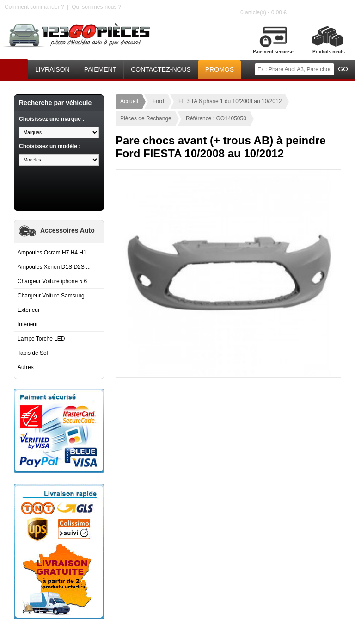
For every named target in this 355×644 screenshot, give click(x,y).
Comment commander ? (34, 7)
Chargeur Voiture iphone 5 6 (52, 281)
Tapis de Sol (33, 353)
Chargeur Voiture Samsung (51, 296)
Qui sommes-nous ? (96, 7)
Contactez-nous (161, 69)
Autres (26, 367)
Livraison (52, 69)
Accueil (14, 68)
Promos (220, 69)
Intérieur (28, 324)
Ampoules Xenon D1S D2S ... (54, 267)
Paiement (101, 69)
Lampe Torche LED (41, 339)
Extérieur (29, 310)
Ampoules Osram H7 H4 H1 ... (55, 253)
